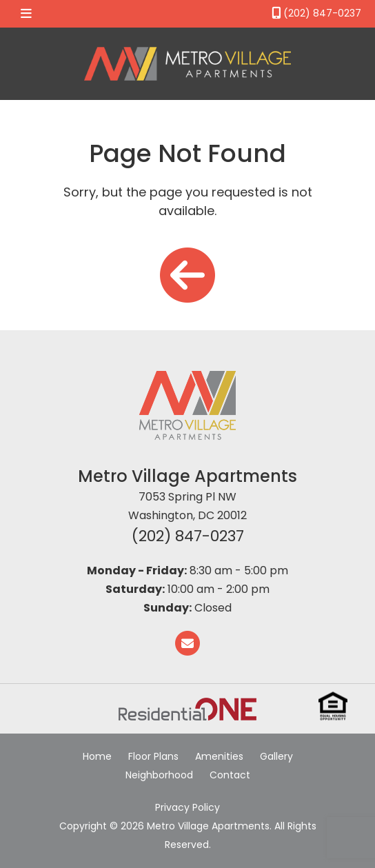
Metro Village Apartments (187, 476)
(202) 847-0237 (188, 536)
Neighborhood (159, 775)
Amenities (219, 756)
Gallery (276, 756)
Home (97, 756)
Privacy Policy (187, 807)
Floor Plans (153, 756)
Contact (230, 775)
